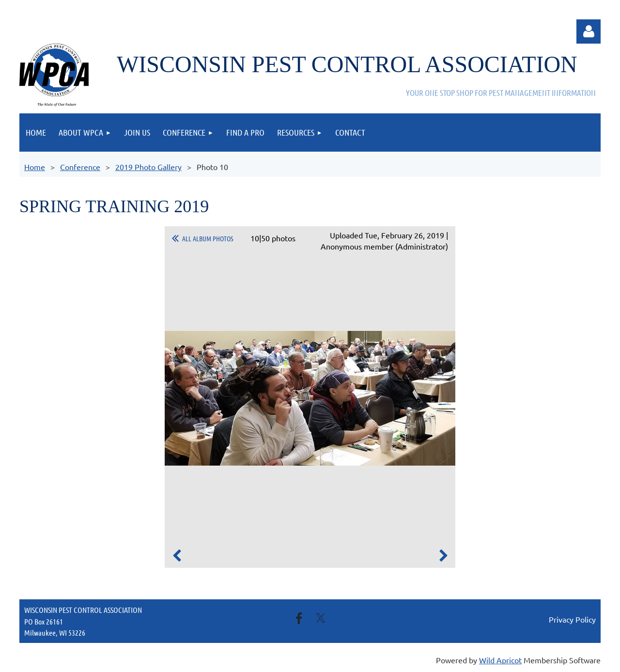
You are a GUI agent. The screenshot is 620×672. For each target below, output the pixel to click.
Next (443, 556)
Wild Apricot (500, 660)
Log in (589, 31)
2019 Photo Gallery (148, 167)
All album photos (208, 238)
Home (35, 167)
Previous (177, 556)
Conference (80, 167)
